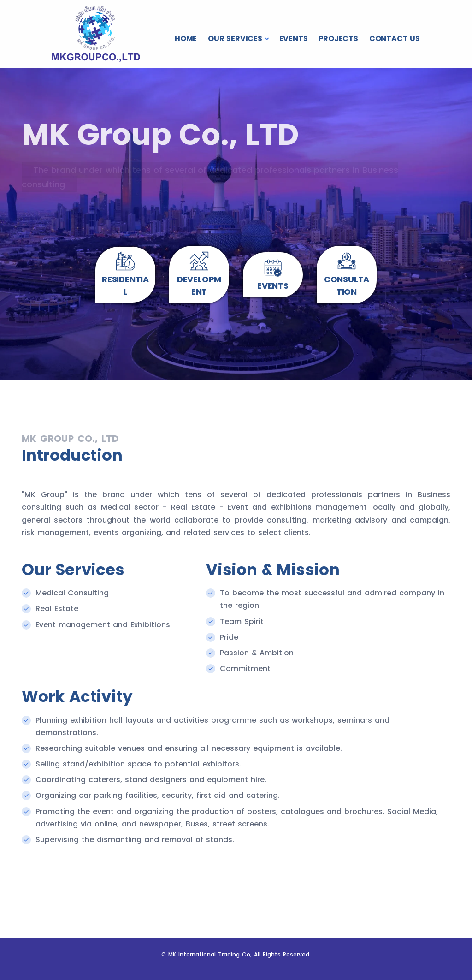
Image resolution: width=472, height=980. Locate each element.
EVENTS (294, 39)
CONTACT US (395, 39)
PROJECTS (338, 39)
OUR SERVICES (235, 39)
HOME (186, 39)
